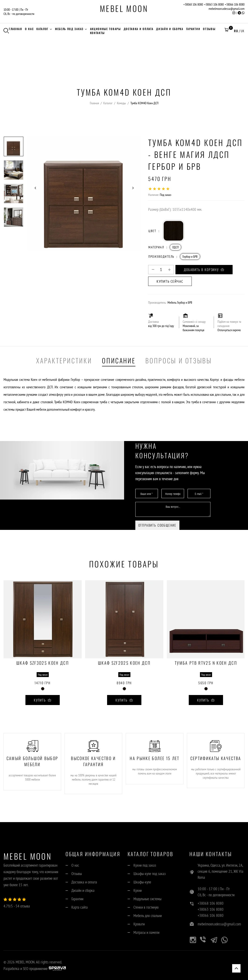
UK (243, 31)
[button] (227, 31)
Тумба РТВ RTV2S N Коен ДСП (206, 663)
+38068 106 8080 (193, 4)
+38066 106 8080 (235, 4)
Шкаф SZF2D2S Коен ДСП (124, 663)
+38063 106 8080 (214, 4)
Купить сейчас (170, 281)
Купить (43, 700)
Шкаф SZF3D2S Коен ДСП (43, 663)
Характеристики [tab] (64, 360)
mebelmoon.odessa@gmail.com (227, 9)
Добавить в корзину (204, 269)
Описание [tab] (119, 360)
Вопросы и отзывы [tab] (178, 360)
